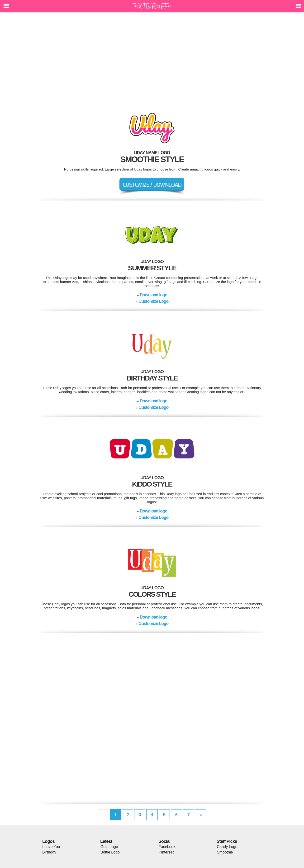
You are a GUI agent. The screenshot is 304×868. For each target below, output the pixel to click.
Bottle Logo (110, 852)
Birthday (49, 852)
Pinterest (166, 852)
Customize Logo (153, 301)
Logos (48, 841)
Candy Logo (227, 847)
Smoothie (225, 852)
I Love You (51, 847)
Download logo (153, 295)
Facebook (167, 847)
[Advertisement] (152, 59)
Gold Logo (109, 847)
